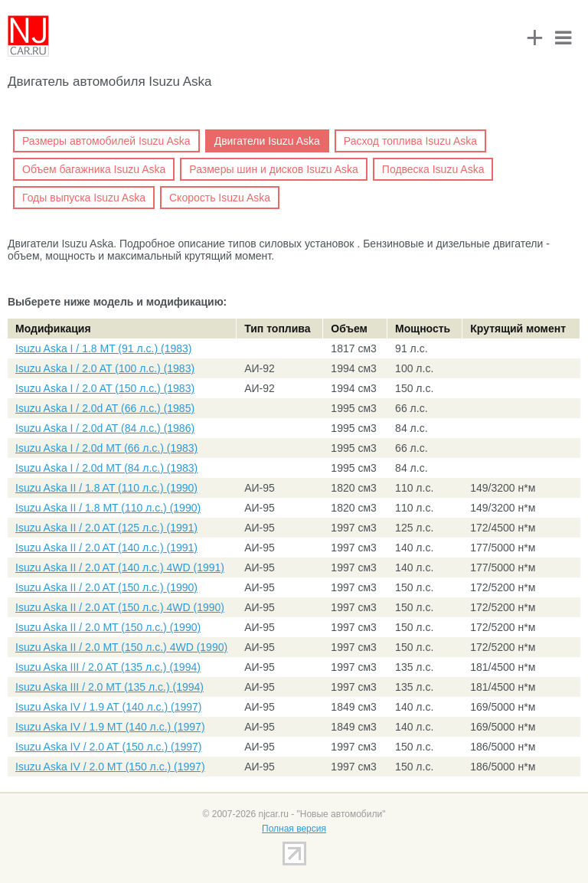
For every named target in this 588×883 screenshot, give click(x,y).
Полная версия (294, 829)
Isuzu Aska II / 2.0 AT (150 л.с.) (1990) (106, 587)
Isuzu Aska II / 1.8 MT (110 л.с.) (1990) (108, 508)
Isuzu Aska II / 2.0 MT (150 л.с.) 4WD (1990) (121, 647)
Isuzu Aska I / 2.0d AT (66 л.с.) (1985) (105, 408)
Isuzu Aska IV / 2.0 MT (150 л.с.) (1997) (110, 767)
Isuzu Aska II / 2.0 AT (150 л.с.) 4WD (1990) (120, 607)
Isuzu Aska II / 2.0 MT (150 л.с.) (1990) (108, 627)
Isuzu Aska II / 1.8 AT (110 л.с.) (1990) (106, 488)
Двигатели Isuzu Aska (267, 141)
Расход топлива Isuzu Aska (410, 141)
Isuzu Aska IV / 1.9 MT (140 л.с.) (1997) (110, 727)
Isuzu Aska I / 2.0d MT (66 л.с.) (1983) (106, 448)
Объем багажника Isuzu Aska (94, 169)
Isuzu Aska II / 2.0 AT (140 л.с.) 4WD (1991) (120, 567)
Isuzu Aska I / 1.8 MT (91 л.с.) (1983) (103, 348)
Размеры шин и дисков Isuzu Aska (274, 169)
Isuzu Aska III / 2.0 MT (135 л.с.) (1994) (109, 687)
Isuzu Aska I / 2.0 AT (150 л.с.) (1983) (105, 388)
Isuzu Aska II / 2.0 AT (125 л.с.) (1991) (106, 528)
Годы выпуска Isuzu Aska (84, 198)
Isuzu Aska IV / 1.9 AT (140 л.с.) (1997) (108, 707)
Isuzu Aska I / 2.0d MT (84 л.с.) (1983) (106, 468)
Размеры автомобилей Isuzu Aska (106, 141)
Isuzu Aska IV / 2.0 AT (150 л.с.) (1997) (108, 747)
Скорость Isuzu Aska (220, 198)
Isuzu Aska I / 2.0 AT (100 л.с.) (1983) (105, 368)
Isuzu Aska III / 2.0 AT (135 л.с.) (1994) (108, 667)
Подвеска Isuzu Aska (433, 169)
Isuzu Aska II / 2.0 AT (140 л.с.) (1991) (106, 548)
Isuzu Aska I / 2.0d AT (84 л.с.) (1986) (105, 428)
